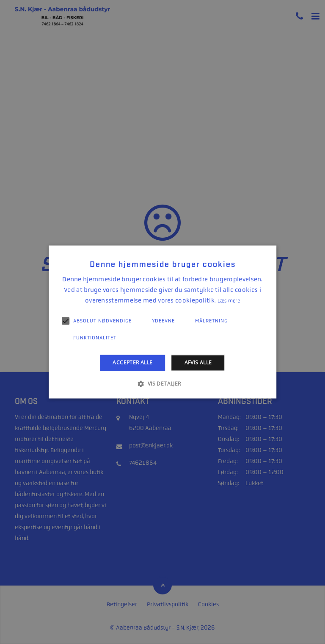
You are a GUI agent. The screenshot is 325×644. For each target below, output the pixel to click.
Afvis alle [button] (198, 362)
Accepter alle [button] (132, 362)
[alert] (162, 322)
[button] (162, 384)
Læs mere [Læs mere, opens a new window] (229, 301)
